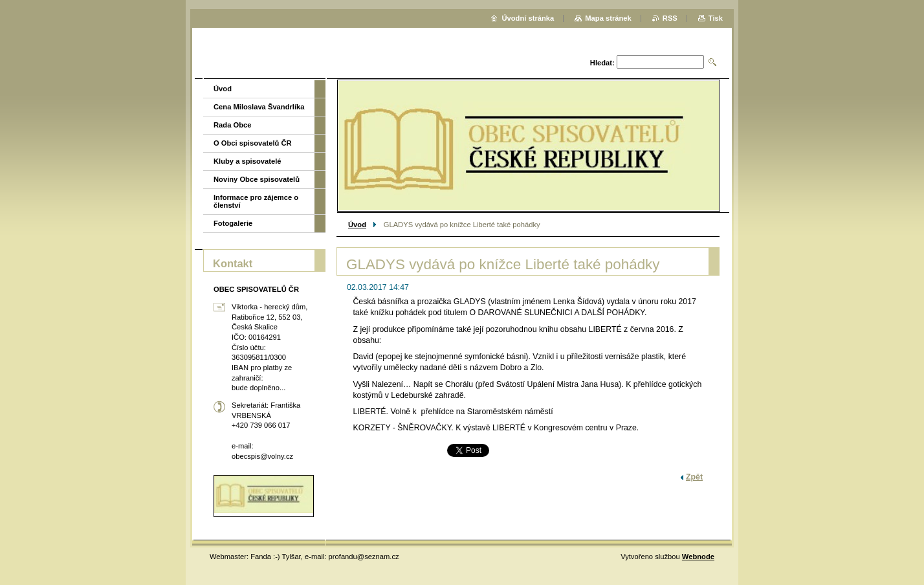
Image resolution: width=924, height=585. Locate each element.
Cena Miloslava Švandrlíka (259, 107)
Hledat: (602, 63)
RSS (670, 18)
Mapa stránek (608, 18)
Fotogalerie (233, 223)
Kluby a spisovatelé (247, 161)
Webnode (698, 557)
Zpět (694, 477)
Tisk (716, 18)
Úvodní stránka (528, 18)
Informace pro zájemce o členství (256, 201)
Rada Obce (232, 125)
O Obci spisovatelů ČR (253, 143)
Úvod (357, 225)
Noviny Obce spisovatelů (257, 179)
